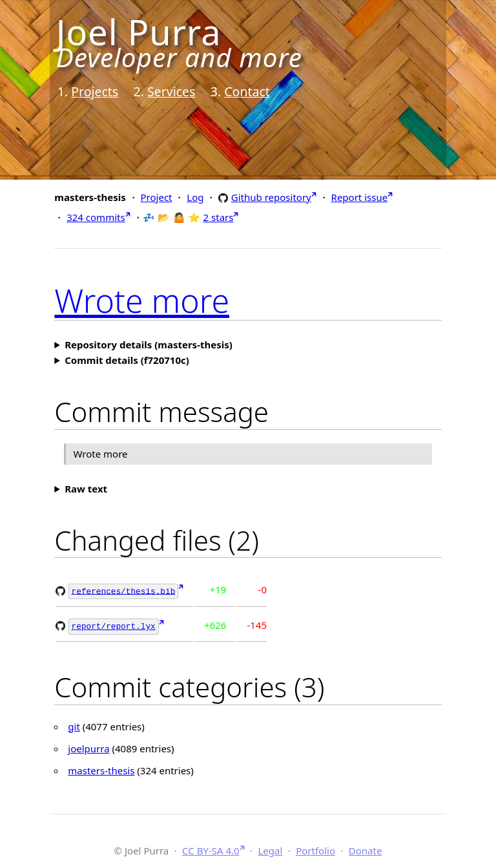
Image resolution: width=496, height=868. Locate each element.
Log (195, 197)
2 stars (219, 217)
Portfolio (315, 849)
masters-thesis (101, 768)
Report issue (360, 197)
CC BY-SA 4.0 (211, 849)
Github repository (271, 197)
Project (157, 197)
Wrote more (142, 301)
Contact (247, 91)
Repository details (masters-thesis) (149, 344)
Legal (270, 849)
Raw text (86, 489)
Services (171, 91)
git (74, 725)
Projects (95, 91)
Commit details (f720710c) (127, 360)
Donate (366, 849)
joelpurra (88, 746)
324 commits (96, 217)
